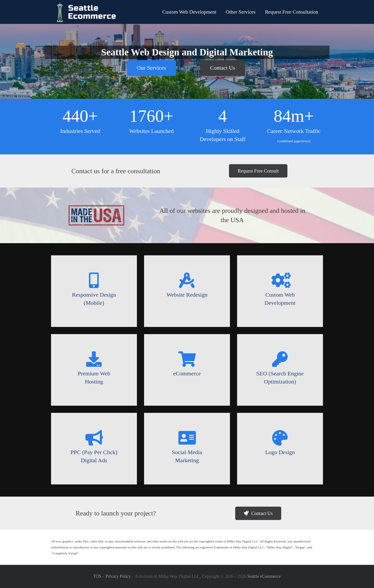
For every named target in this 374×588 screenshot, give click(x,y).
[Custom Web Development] (280, 280)
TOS (97, 576)
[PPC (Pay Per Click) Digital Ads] (94, 438)
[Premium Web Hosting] (94, 359)
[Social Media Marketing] (187, 438)
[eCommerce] (187, 359)
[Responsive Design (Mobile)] (94, 280)
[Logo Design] (280, 438)
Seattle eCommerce (264, 576)
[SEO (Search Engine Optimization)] (280, 359)
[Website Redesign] (187, 280)
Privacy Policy (118, 576)
